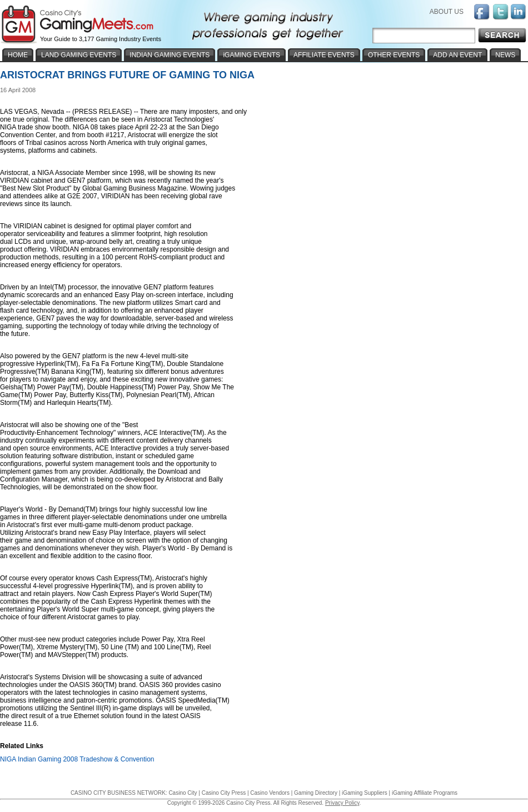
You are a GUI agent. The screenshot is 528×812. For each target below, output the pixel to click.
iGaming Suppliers (365, 793)
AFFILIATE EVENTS (324, 55)
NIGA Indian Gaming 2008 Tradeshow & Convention (77, 759)
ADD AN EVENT (457, 55)
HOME (18, 55)
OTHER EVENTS (394, 55)
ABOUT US (447, 12)
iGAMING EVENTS (251, 55)
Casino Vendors (270, 793)
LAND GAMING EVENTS (79, 55)
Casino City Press (224, 793)
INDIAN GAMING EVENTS (170, 55)
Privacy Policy (342, 803)
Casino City (183, 793)
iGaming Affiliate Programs (425, 793)
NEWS (505, 55)
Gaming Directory (316, 793)
